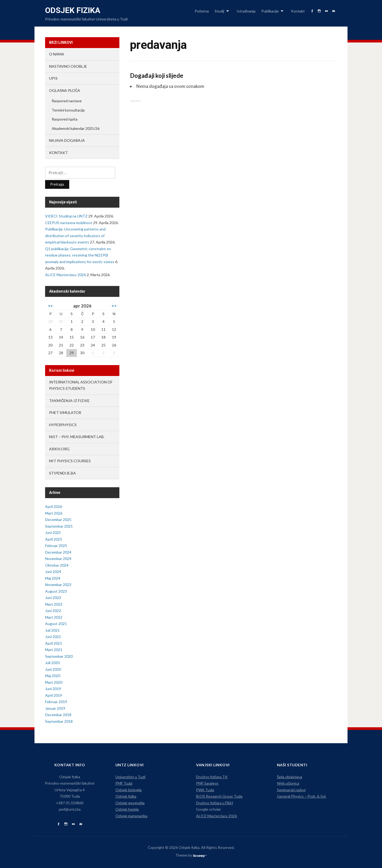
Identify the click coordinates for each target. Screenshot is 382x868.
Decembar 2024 (58, 552)
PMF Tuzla (124, 783)
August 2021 (56, 624)
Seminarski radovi (291, 790)
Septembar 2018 (59, 721)
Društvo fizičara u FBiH (214, 803)
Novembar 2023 (58, 585)
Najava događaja (67, 140)
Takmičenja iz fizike (69, 401)
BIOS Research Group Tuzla (219, 796)
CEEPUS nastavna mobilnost (69, 223)
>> (114, 306)
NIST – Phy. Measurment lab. (77, 437)
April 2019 (54, 695)
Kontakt (298, 11)
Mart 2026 (54, 513)
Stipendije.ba (62, 473)
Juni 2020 (53, 669)
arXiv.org (59, 449)
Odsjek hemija (127, 809)
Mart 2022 (54, 617)
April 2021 (54, 643)
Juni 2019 (53, 689)
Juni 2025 (53, 533)
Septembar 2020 (59, 656)
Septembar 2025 (59, 526)
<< (50, 306)
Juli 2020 (52, 663)
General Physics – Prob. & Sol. (302, 796)
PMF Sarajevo (207, 783)
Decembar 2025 (58, 519)
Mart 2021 (54, 650)
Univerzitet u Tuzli (130, 777)
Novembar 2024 (58, 559)
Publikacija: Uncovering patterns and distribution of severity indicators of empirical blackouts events (75, 236)
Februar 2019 (56, 702)
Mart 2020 (54, 682)
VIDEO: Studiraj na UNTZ (66, 216)
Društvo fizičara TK (212, 777)
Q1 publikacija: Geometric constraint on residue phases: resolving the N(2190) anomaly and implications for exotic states (80, 255)
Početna (202, 11)
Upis (53, 78)
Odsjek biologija (129, 790)
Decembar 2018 (58, 715)
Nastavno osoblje (68, 66)
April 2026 (54, 506)
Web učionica (288, 783)
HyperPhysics (63, 425)
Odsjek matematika (131, 816)
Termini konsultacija (68, 110)
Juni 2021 (53, 637)
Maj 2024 (53, 578)
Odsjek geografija (130, 803)
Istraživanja (246, 11)
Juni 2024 (53, 572)
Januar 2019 (55, 708)
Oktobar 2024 (57, 565)
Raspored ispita (65, 119)
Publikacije (270, 11)
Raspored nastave (67, 101)
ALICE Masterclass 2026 (66, 275)
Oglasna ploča (65, 90)
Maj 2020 (53, 676)
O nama (57, 54)
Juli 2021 (52, 630)
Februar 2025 (56, 546)
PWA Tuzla (205, 790)
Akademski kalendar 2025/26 (76, 128)
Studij (219, 11)
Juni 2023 (53, 598)
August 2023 (56, 591)
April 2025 (54, 539)
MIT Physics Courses (70, 461)
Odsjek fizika (73, 10)
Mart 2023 (54, 604)
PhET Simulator (65, 412)
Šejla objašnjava (290, 777)
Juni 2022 (53, 611)
